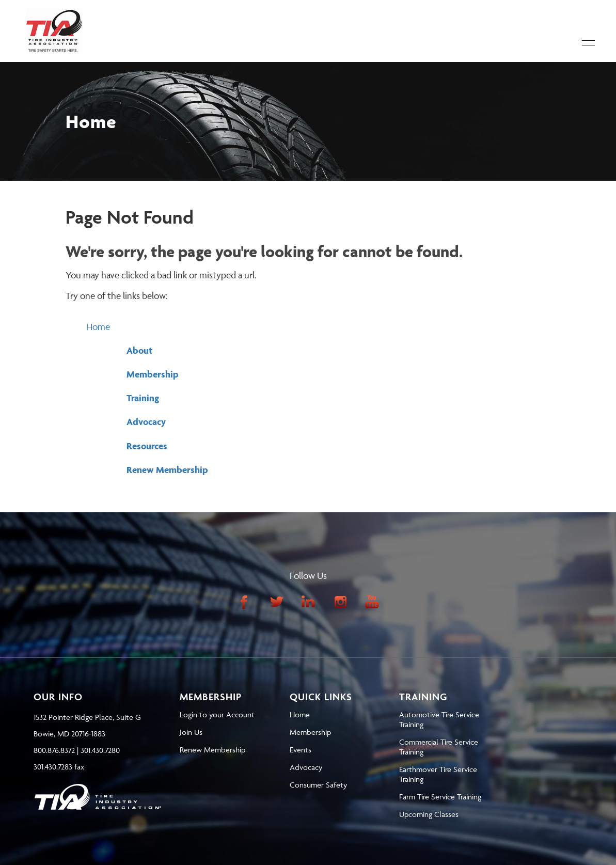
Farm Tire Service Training (440, 797)
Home (98, 327)
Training (143, 398)
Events (301, 750)
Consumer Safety (318, 785)
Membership (153, 374)
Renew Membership (167, 470)
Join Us (191, 732)
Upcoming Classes (429, 814)
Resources (147, 446)
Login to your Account (217, 714)
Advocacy (146, 422)
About (139, 350)
